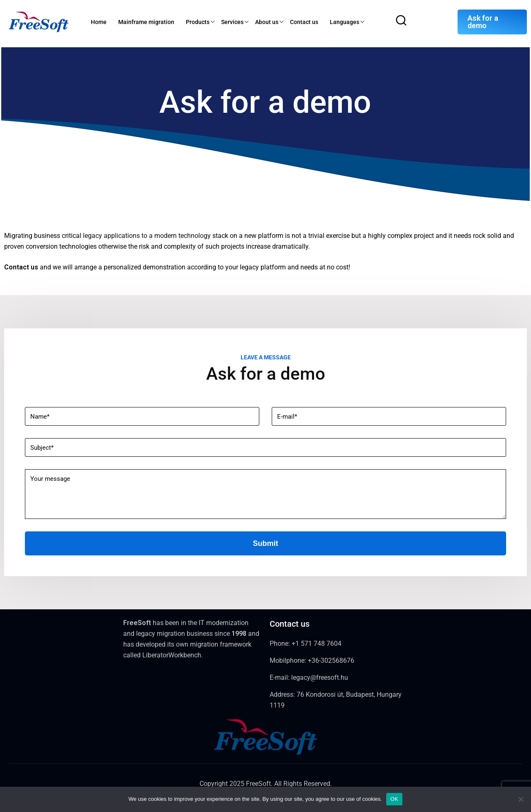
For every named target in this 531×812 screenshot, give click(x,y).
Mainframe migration (146, 22)
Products (198, 22)
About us (267, 22)
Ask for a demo (483, 22)
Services (232, 22)
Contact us (304, 22)
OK (394, 799)
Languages (345, 22)
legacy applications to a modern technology (147, 236)
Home (99, 22)
